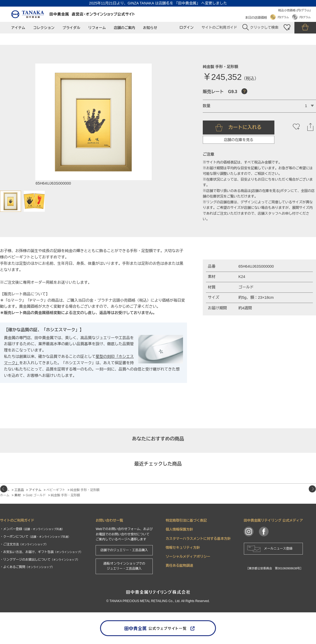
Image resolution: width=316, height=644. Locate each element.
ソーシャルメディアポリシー (188, 557)
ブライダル (71, 28)
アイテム (18, 28)
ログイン (186, 28)
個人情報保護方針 (179, 529)
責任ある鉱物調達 (179, 566)
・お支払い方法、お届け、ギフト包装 (41, 552)
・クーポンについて (35, 537)
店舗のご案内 (124, 28)
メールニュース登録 (278, 549)
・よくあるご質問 (27, 567)
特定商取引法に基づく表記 (186, 520)
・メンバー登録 (32, 529)
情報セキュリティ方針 (183, 548)
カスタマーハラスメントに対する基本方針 (198, 539)
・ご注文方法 (24, 544)
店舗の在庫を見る (239, 140)
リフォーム (97, 28)
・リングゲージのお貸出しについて (40, 560)
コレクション (44, 28)
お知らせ (150, 28)
